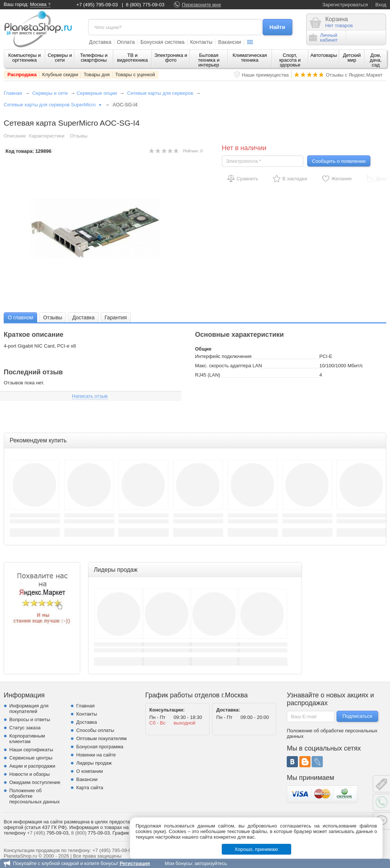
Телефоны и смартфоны (94, 58)
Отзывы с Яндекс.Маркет (354, 75)
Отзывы (79, 136)
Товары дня (97, 75)
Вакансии (230, 42)
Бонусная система (162, 42)
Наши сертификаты (31, 750)
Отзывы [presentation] (53, 317)
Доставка (100, 42)
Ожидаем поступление (35, 782)
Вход (381, 5)
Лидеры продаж (94, 763)
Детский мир (352, 58)
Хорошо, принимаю (256, 849)
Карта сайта (90, 788)
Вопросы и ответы (30, 719)
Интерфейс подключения (223, 356)
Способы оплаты (95, 730)
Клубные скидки (60, 75)
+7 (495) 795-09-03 (97, 5)
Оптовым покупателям (101, 738)
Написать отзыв (90, 396)
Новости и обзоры (30, 774)
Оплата (126, 42)
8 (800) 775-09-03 (145, 5)
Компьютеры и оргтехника (25, 58)
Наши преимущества (265, 75)
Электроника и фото (171, 58)
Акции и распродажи (32, 766)
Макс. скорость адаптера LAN (228, 366)
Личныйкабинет (324, 38)
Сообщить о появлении (339, 161)
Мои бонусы (178, 863)
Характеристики (46, 136)
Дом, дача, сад (376, 60)
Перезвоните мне (201, 5)
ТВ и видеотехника (132, 58)
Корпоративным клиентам (27, 739)
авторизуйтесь (211, 863)
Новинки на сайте (96, 755)
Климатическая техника (250, 58)
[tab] (20, 317)
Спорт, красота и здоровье (290, 60)
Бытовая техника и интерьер (209, 60)
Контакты (201, 42)
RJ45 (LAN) (208, 375)
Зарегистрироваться (345, 5)
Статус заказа (25, 728)
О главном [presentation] (20, 317)
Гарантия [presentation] (116, 317)
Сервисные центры (31, 758)
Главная (13, 93)
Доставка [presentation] (83, 317)
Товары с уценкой (135, 75)
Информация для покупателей (29, 709)
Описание (15, 136)
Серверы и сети (60, 58)
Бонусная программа (100, 747)
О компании (90, 771)
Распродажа (22, 75)
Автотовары (324, 55)
